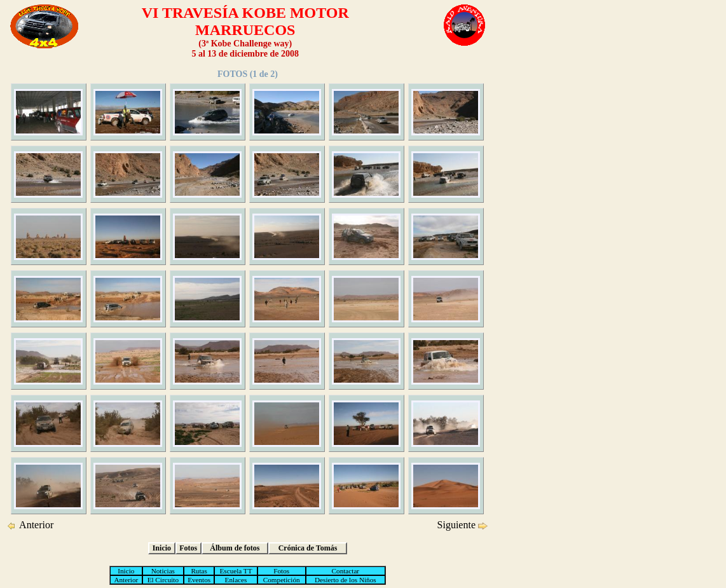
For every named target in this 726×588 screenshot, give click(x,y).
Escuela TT (236, 571)
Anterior (34, 525)
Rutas (199, 571)
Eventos (199, 580)
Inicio (162, 548)
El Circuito (163, 580)
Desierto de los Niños (346, 580)
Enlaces (236, 580)
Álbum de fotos (235, 548)
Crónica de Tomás (308, 548)
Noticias (163, 571)
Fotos (188, 548)
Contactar (346, 571)
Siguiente (458, 525)
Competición (282, 580)
